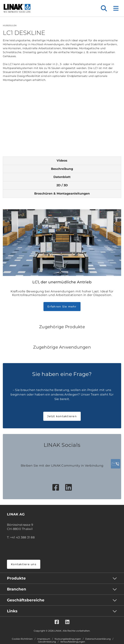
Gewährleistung (47, 642)
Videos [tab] (62, 161)
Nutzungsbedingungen (68, 639)
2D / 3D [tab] (62, 185)
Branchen (17, 589)
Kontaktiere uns (24, 564)
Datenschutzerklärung (98, 639)
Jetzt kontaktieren (62, 416)
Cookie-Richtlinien (22, 639)
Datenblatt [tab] (62, 177)
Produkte (16, 578)
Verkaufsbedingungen (73, 642)
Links (12, 611)
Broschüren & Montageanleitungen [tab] (62, 194)
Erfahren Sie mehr (62, 307)
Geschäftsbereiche (26, 600)
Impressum (44, 639)
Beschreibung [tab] (62, 169)
